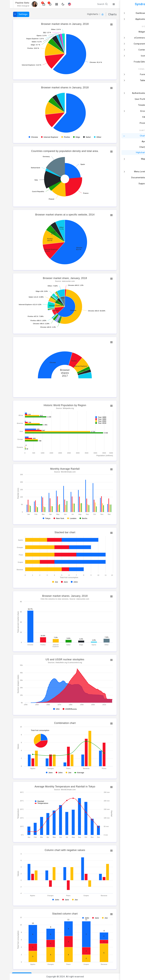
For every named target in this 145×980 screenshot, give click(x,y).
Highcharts (134, 153)
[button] (34, 4)
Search (93, 4)
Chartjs (135, 147)
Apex (136, 142)
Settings (13, 14)
